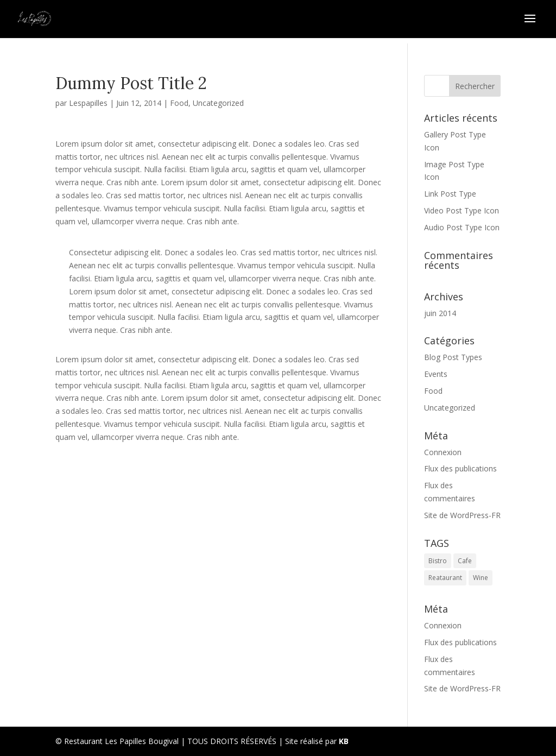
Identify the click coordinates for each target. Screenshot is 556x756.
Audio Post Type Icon (462, 227)
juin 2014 (440, 313)
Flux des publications (460, 468)
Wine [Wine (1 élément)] (481, 578)
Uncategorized (218, 103)
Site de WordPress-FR (462, 515)
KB (344, 741)
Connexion (443, 452)
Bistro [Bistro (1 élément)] (438, 561)
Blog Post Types (453, 357)
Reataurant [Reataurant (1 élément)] (445, 578)
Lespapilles (88, 103)
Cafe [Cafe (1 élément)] (465, 561)
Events (436, 374)
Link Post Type (450, 194)
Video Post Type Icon (462, 210)
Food (179, 103)
